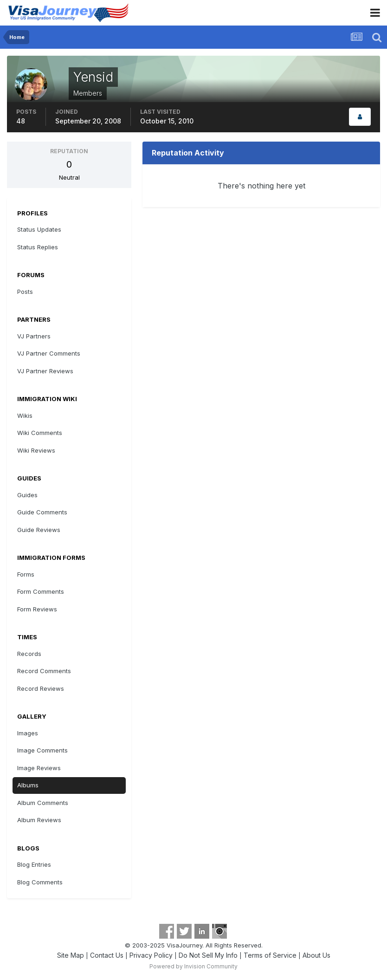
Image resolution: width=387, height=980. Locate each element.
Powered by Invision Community (193, 966)
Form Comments (41, 591)
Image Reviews (39, 768)
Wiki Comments (40, 433)
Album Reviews (39, 820)
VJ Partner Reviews (45, 371)
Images (28, 733)
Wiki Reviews (36, 450)
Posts (25, 292)
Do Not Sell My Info (208, 955)
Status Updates (39, 229)
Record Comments (44, 671)
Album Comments (43, 803)
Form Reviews (37, 609)
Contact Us (107, 955)
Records (29, 654)
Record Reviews (41, 688)
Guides (27, 495)
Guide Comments (42, 512)
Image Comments (42, 750)
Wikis (25, 415)
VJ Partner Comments (49, 353)
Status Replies (38, 247)
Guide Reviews (39, 530)
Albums (28, 785)
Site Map (71, 955)
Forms (26, 574)
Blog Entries (34, 864)
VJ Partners (34, 336)
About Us (316, 955)
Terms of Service (270, 955)
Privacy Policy (151, 955)
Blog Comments (40, 882)
